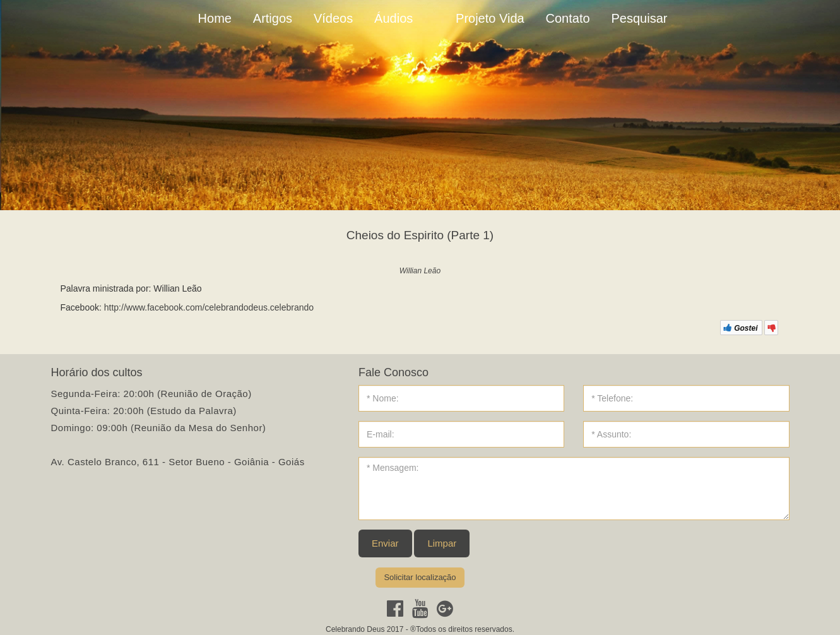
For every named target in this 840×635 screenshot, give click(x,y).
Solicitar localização (420, 577)
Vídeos (333, 18)
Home (215, 18)
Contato (568, 18)
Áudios (393, 18)
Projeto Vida (490, 18)
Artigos (273, 18)
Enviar (385, 543)
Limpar (442, 543)
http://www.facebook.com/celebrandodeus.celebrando (209, 307)
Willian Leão (420, 271)
